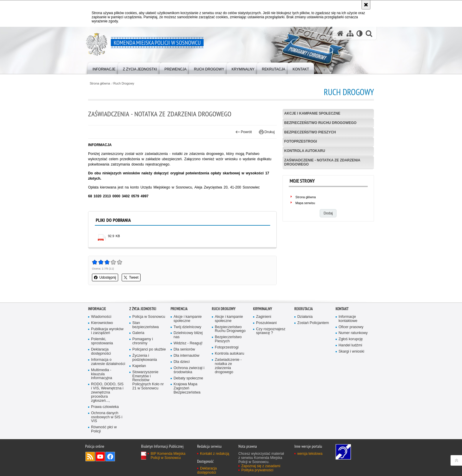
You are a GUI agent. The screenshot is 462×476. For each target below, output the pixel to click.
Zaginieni (264, 317)
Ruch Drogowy (124, 84)
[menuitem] (104, 68)
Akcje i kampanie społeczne (312, 113)
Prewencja (179, 309)
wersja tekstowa (310, 454)
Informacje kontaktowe (348, 319)
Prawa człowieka (105, 407)
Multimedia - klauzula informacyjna (102, 374)
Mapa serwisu (305, 203)
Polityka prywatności (257, 470)
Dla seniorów (184, 349)
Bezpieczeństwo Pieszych (310, 132)
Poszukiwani (266, 323)
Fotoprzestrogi (301, 141)
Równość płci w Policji (104, 429)
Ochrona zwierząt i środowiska (189, 370)
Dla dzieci (182, 362)
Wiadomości (101, 317)
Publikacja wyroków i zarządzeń (107, 331)
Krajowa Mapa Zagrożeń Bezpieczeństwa (187, 388)
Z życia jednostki (143, 309)
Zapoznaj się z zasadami (261, 466)
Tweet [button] (131, 277)
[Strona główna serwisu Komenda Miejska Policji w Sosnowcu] (340, 33)
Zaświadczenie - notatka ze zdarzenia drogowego (322, 162)
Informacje (97, 309)
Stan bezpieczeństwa (146, 325)
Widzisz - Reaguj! (188, 343)
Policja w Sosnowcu (149, 317)
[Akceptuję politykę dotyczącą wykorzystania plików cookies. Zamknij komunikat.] (366, 5)
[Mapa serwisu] (350, 33)
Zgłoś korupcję (351, 339)
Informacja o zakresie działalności (108, 362)
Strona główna (100, 84)
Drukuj (267, 132)
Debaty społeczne (188, 378)
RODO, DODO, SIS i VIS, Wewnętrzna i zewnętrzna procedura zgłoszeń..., (107, 392)
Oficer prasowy (351, 327)
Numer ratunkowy (353, 333)
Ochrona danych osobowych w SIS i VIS (107, 417)
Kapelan (139, 366)
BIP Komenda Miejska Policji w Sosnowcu (168, 456)
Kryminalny (263, 309)
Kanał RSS (90, 457)
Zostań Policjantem (313, 323)
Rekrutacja (304, 309)
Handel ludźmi (350, 345)
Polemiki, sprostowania (102, 341)
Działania (305, 317)
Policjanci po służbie (149, 349)
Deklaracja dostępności (101, 352)
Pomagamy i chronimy (143, 341)
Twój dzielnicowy (187, 327)
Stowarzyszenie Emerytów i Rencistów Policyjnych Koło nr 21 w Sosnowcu (148, 380)
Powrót (244, 132)
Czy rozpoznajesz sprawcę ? (271, 331)
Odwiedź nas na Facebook (110, 457)
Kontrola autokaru (305, 151)
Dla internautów (187, 356)
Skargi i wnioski (351, 352)
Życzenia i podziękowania (145, 358)
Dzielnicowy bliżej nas (188, 335)
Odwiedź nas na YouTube (100, 457)
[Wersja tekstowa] (360, 33)
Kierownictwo (102, 323)
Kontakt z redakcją (215, 454)
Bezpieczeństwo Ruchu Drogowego (320, 123)
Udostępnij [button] (105, 277)
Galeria (138, 333)
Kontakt (342, 309)
